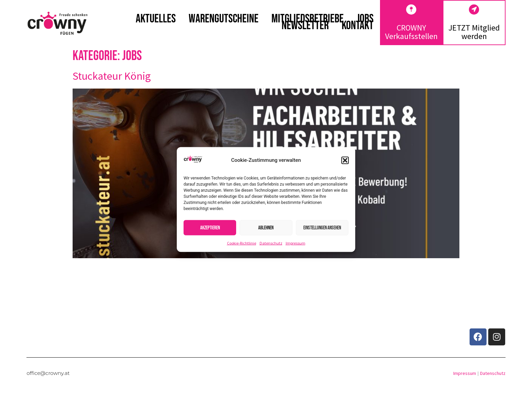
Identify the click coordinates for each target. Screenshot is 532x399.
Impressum (296, 243)
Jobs (365, 19)
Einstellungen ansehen (322, 227)
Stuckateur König (112, 76)
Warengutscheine (224, 19)
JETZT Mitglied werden (474, 32)
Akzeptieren (210, 227)
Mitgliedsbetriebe (308, 19)
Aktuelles (156, 19)
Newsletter (305, 26)
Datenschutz (271, 243)
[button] (345, 160)
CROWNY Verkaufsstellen (411, 32)
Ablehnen (266, 227)
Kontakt (358, 26)
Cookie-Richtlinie (242, 243)
